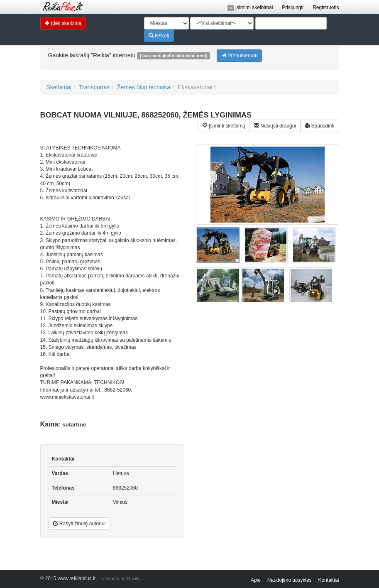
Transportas (94, 87)
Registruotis (326, 7)
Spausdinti (319, 126)
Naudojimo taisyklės (290, 580)
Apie (256, 580)
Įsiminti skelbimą (224, 126)
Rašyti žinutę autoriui (79, 523)
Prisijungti (293, 7)
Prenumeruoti (239, 55)
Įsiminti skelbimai (250, 7)
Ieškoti (159, 36)
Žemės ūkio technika (144, 87)
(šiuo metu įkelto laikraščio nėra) (173, 56)
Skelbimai (59, 87)
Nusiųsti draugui (275, 126)
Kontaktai (328, 580)
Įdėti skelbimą (63, 23)
